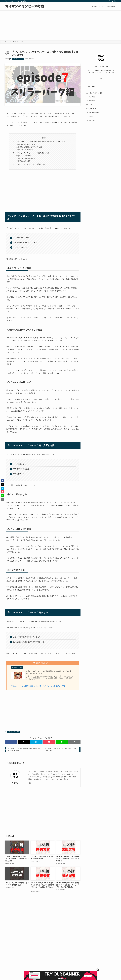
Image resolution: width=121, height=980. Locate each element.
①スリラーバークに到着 (27, 144)
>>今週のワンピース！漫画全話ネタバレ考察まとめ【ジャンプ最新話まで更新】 (38, 686)
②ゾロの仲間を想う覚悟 (27, 158)
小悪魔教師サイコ (94, 113)
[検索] (115, 1)
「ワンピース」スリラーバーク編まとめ (30, 164)
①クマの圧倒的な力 (26, 156)
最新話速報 (92, 101)
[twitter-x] (110, 1)
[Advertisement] (61, 25)
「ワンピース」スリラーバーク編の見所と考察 (33, 153)
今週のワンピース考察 (18, 59)
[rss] (112, 1)
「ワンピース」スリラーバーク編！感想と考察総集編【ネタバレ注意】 (41, 142)
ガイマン (15, 783)
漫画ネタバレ (92, 109)
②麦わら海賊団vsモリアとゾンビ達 (31, 147)
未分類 (90, 105)
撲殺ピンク (92, 120)
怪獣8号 (91, 116)
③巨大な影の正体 (25, 161)
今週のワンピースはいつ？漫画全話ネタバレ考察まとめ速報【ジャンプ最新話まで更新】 (49, 672)
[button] (11, 742)
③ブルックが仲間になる (27, 150)
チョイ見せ (92, 97)
